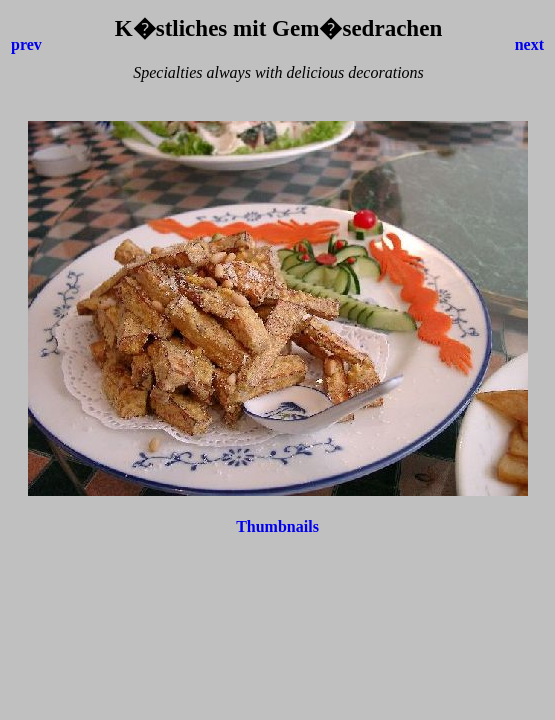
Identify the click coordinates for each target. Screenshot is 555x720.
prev (26, 44)
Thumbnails (277, 526)
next (529, 44)
